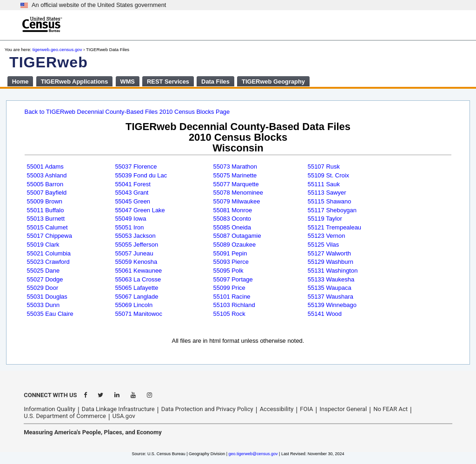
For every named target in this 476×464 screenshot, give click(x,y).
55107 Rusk (324, 167)
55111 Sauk (324, 184)
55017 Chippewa (50, 236)
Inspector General (343, 409)
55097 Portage (233, 279)
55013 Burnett (46, 219)
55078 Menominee (238, 193)
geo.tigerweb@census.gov (253, 454)
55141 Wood (325, 314)
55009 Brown (45, 201)
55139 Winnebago (332, 305)
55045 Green (132, 201)
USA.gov (124, 416)
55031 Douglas (47, 297)
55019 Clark (43, 245)
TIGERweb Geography (273, 82)
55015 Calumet (47, 227)
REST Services (168, 82)
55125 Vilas (324, 245)
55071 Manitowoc (139, 314)
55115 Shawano (330, 201)
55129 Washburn (331, 262)
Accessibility (277, 409)
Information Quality (50, 409)
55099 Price (229, 288)
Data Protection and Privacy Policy (207, 409)
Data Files (215, 82)
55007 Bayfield (47, 193)
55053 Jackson (135, 236)
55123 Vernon (327, 236)
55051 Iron (129, 227)
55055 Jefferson (136, 245)
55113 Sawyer (327, 193)
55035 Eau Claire (50, 314)
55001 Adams (45, 167)
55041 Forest (132, 184)
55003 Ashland (47, 175)
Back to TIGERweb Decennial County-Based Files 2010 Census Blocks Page (127, 112)
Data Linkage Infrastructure (118, 409)
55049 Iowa (130, 219)
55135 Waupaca (330, 288)
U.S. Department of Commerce (65, 416)
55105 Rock (229, 314)
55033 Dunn (43, 305)
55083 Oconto (232, 219)
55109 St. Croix (328, 175)
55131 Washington (333, 271)
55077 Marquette (236, 184)
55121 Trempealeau (334, 227)
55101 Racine (232, 297)
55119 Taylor (325, 219)
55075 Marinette (235, 175)
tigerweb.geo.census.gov (57, 49)
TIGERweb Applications (75, 82)
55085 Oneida (232, 227)
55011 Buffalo (46, 210)
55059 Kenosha (136, 262)
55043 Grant (132, 193)
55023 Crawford (48, 262)
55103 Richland (234, 305)
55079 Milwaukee (237, 201)
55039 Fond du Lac (141, 175)
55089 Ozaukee (235, 245)
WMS (127, 82)
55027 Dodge (45, 279)
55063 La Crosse (138, 279)
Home (20, 82)
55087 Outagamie (237, 236)
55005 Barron (45, 184)
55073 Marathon (235, 167)
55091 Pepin (230, 253)
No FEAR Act (390, 409)
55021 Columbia (49, 253)
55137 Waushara (331, 297)
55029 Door (43, 288)
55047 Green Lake (140, 210)
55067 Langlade (136, 297)
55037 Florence (136, 167)
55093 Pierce (231, 262)
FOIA (306, 409)
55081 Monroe (233, 210)
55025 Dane (43, 271)
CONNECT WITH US (50, 395)
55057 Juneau (134, 253)
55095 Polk (228, 271)
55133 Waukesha (331, 279)
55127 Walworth (329, 253)
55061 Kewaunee (138, 271)
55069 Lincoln (134, 305)
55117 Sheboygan (332, 210)
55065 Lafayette (136, 288)
